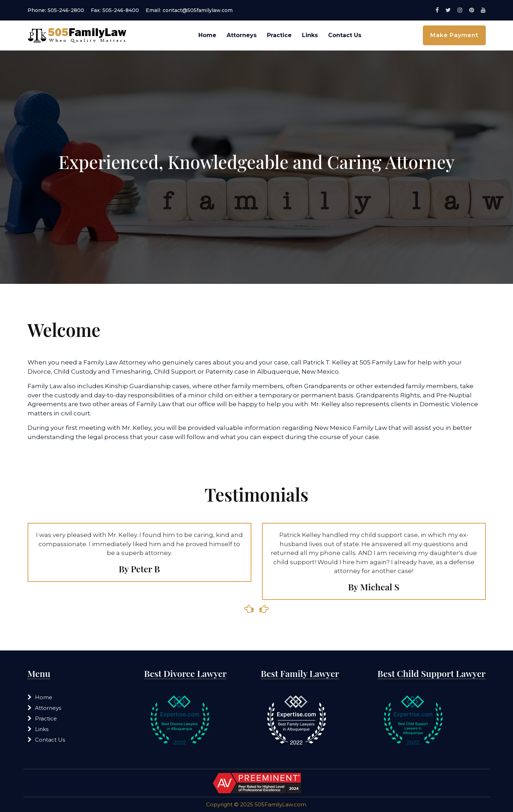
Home (207, 35)
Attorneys (242, 35)
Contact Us (345, 35)
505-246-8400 (121, 10)
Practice (279, 35)
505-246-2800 (66, 10)
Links (310, 35)
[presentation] (249, 609)
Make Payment (454, 35)
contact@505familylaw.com (198, 10)
